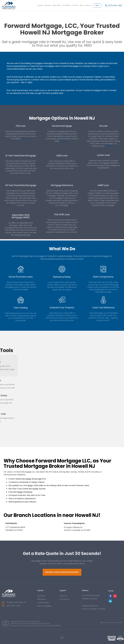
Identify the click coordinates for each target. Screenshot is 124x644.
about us (63, 596)
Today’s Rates (57, 5)
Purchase (40, 5)
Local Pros (88, 5)
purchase (41, 596)
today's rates (43, 603)
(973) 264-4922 (115, 5)
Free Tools (75, 5)
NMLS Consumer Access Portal (111, 622)
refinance (42, 599)
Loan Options (67, 5)
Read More (26, 139)
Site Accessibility (44, 606)
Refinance (48, 5)
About (82, 5)
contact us (64, 599)
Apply (97, 5)
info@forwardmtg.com (16, 602)
